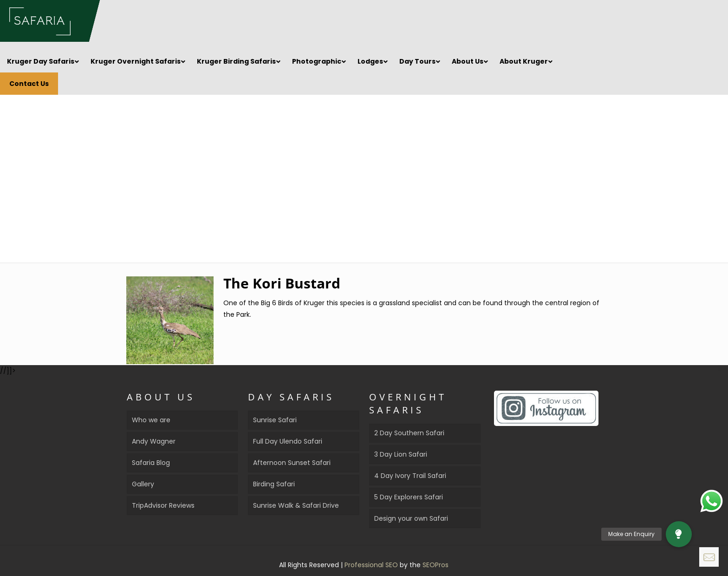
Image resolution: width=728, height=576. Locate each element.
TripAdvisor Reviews (163, 505)
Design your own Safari (411, 518)
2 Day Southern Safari (409, 433)
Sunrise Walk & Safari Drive (296, 505)
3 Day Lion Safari (401, 454)
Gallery (143, 484)
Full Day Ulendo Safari (288, 441)
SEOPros (435, 565)
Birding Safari (274, 484)
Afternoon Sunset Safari (292, 463)
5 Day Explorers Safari (409, 497)
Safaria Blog (151, 463)
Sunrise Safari (275, 420)
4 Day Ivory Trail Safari (410, 476)
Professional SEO (372, 565)
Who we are (151, 420)
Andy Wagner (154, 441)
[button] (679, 534)
